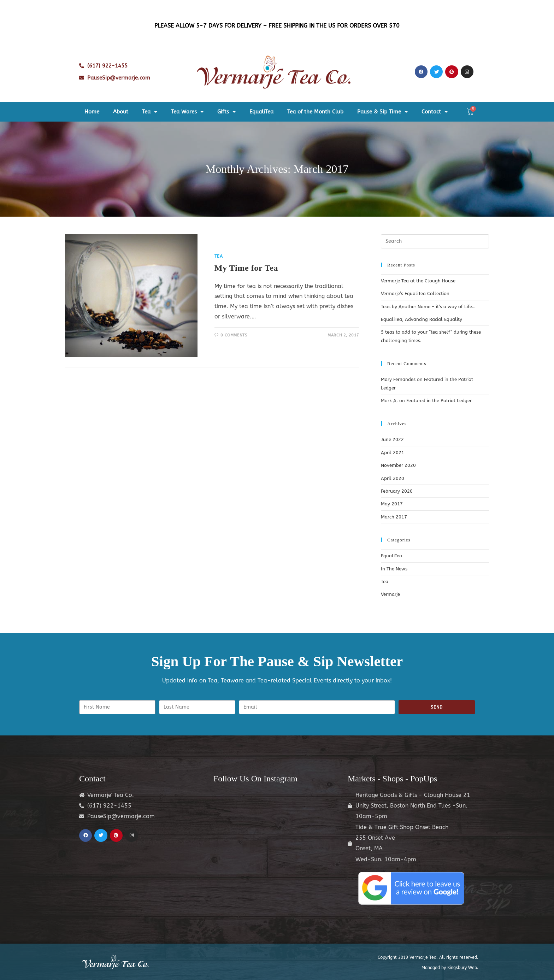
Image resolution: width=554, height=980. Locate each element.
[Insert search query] (435, 241)
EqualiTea (261, 112)
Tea (150, 112)
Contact (435, 112)
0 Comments (234, 335)
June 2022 (392, 439)
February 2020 (397, 491)
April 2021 (393, 453)
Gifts (226, 112)
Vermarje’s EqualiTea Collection (415, 294)
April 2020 (393, 478)
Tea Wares (187, 112)
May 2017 (392, 504)
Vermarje (390, 594)
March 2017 (394, 517)
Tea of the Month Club (315, 112)
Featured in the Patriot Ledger (439, 401)
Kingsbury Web (462, 968)
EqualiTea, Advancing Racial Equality (422, 319)
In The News (394, 569)
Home (92, 112)
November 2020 (398, 465)
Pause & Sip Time (382, 112)
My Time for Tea (246, 268)
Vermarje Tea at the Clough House (418, 281)
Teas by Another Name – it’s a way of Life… (428, 307)
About (121, 112)
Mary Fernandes (398, 379)
